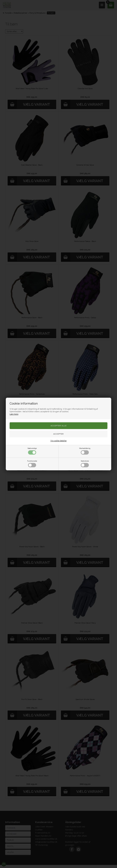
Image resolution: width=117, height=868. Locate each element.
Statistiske (85, 464)
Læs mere (14, 414)
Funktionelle (32, 464)
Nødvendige (32, 451)
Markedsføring (85, 451)
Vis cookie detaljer (59, 441)
